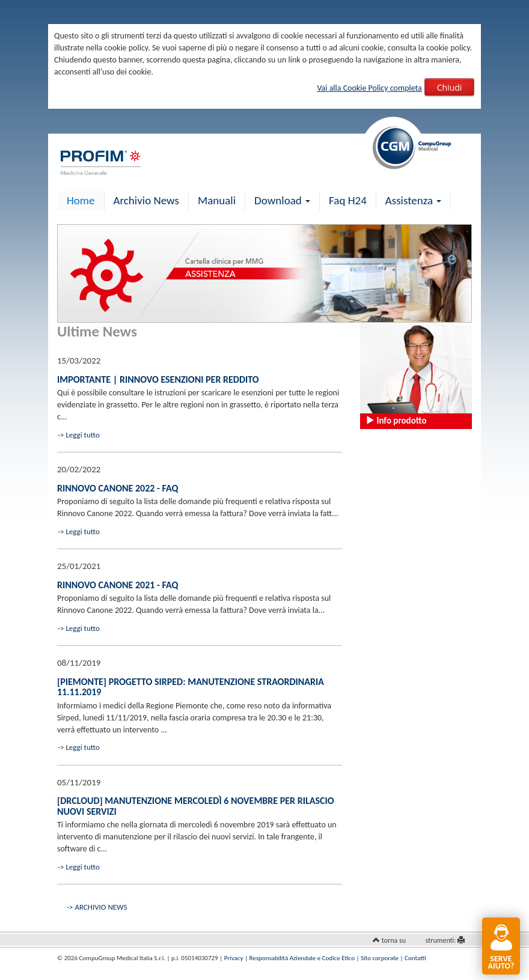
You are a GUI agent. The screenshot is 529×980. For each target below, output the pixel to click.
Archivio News (146, 200)
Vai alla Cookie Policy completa (369, 88)
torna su (394, 940)
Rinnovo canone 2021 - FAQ (118, 585)
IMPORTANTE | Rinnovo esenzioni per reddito (158, 379)
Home (81, 200)
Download (282, 200)
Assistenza (414, 200)
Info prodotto (396, 421)
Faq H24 (348, 200)
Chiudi (450, 87)
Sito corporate (380, 958)
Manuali (217, 200)
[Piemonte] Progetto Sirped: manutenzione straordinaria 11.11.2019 (191, 687)
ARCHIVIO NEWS (101, 907)
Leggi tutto (82, 435)
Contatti (415, 958)
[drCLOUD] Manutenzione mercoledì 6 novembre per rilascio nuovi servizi (196, 806)
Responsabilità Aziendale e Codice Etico (302, 958)
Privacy (234, 958)
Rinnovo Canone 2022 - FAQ (118, 488)
